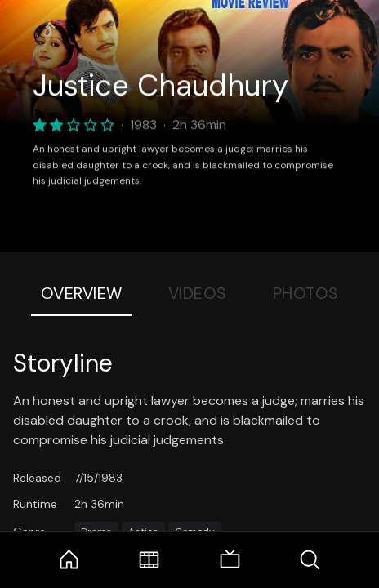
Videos (198, 293)
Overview (82, 293)
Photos (306, 293)
